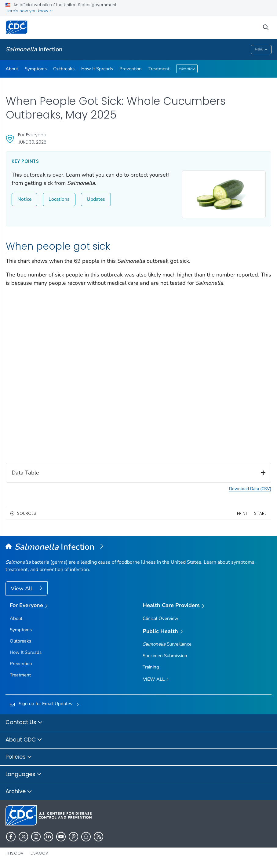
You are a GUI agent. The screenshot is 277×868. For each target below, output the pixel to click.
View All (22, 588)
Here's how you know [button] (29, 11)
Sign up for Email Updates (45, 704)
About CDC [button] (24, 740)
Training (151, 667)
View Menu (187, 69)
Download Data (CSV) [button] (250, 489)
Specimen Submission (165, 656)
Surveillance (167, 644)
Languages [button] (24, 775)
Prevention (131, 69)
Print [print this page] (242, 513)
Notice (24, 199)
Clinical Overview (160, 618)
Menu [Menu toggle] (261, 50)
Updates (96, 199)
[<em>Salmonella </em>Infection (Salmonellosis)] (138, 547)
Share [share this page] (260, 513)
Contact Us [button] (24, 723)
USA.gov (39, 853)
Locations (59, 199)
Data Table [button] (138, 473)
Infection (34, 49)
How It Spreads (97, 69)
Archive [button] (19, 792)
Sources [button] (27, 513)
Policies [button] (19, 757)
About (12, 69)
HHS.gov (15, 853)
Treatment (159, 69)
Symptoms (36, 69)
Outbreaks (64, 69)
